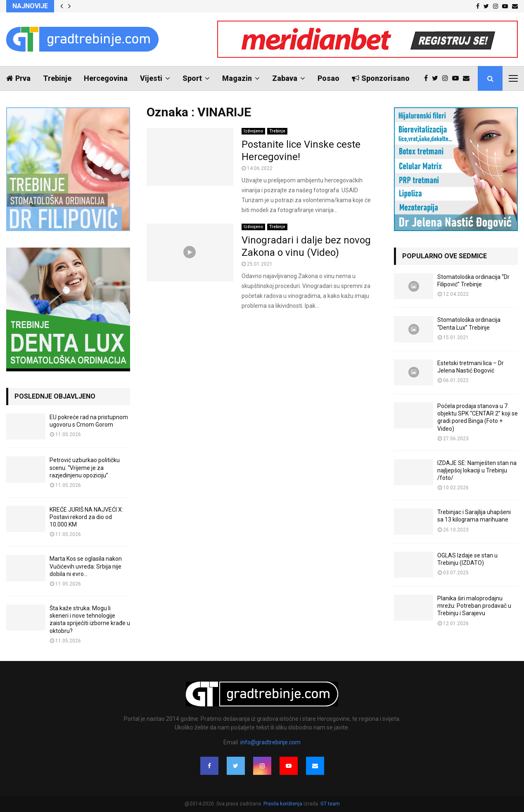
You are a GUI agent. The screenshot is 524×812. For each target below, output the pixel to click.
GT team (330, 804)
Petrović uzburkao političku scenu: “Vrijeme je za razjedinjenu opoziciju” (85, 467)
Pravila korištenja (283, 804)
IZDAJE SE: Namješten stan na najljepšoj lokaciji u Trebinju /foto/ (477, 470)
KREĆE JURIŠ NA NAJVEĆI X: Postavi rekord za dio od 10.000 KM (86, 517)
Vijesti (151, 78)
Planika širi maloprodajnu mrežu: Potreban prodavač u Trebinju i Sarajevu (474, 606)
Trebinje (57, 78)
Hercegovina (106, 78)
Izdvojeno (253, 131)
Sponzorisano (381, 78)
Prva (18, 78)
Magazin (237, 78)
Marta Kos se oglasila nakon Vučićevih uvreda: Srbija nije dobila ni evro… (86, 566)
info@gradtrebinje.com (270, 742)
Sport (192, 78)
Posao (328, 78)
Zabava (285, 78)
